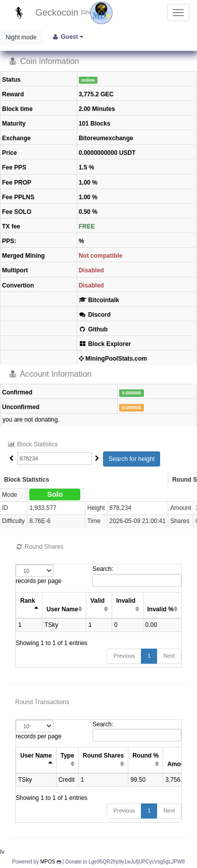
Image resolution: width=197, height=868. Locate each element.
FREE (87, 226)
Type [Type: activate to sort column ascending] (67, 756)
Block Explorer (105, 344)
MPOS (48, 862)
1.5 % (87, 167)
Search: (137, 576)
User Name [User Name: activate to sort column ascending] (62, 609)
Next (169, 656)
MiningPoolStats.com (113, 359)
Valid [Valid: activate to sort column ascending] (97, 601)
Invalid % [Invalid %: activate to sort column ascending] (161, 609)
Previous (124, 656)
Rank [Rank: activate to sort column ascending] (28, 601)
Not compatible (101, 256)
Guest (67, 37)
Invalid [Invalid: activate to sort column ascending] (126, 601)
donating (46, 420)
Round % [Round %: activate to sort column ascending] (145, 756)
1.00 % (88, 183)
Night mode (21, 37)
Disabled (91, 270)
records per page (39, 574)
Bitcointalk (99, 300)
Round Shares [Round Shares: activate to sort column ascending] (103, 756)
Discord (95, 315)
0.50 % (88, 212)
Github (93, 329)
